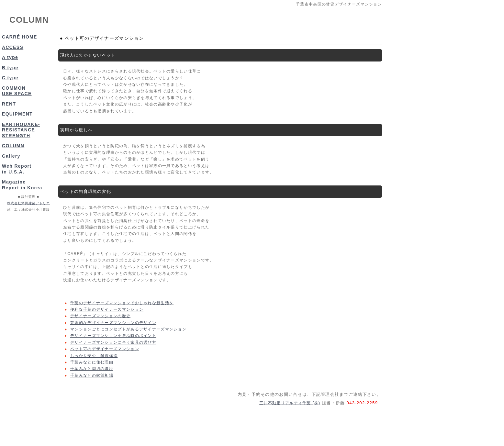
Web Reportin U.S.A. (17, 169)
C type (10, 78)
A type (10, 57)
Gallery (11, 156)
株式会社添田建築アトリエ (28, 203)
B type (10, 68)
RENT (9, 104)
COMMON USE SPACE (17, 91)
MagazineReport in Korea (22, 185)
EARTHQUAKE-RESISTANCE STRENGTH (21, 130)
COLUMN (13, 146)
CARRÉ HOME (20, 37)
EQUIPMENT (17, 114)
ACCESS (13, 47)
